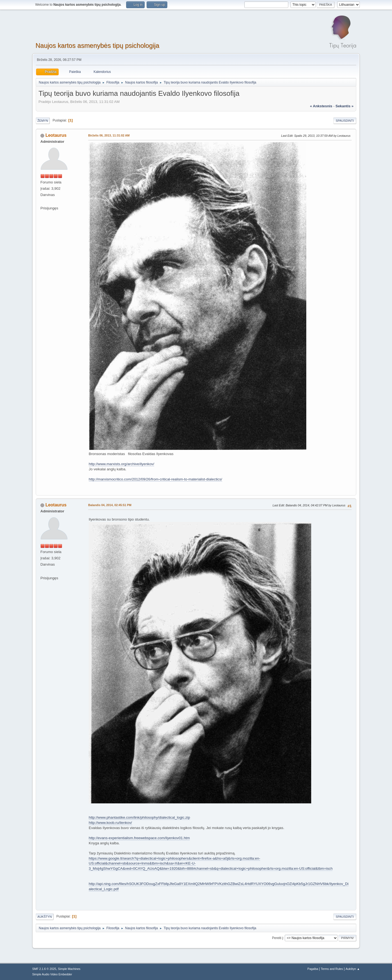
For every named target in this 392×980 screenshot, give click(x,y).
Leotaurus (56, 135)
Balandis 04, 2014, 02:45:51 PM (110, 505)
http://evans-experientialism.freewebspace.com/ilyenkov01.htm (139, 838)
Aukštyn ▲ (353, 969)
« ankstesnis (321, 106)
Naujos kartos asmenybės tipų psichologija (97, 45)
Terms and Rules (332, 969)
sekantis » (345, 106)
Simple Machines (69, 969)
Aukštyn (45, 917)
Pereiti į (278, 938)
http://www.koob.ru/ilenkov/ (110, 823)
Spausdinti (345, 121)
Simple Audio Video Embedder (52, 974)
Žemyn (43, 121)
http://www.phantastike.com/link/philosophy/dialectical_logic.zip (139, 817)
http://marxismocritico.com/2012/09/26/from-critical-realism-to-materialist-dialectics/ (155, 479)
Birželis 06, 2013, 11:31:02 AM (109, 135)
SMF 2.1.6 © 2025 (44, 969)
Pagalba (313, 969)
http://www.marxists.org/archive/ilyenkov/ (121, 464)
